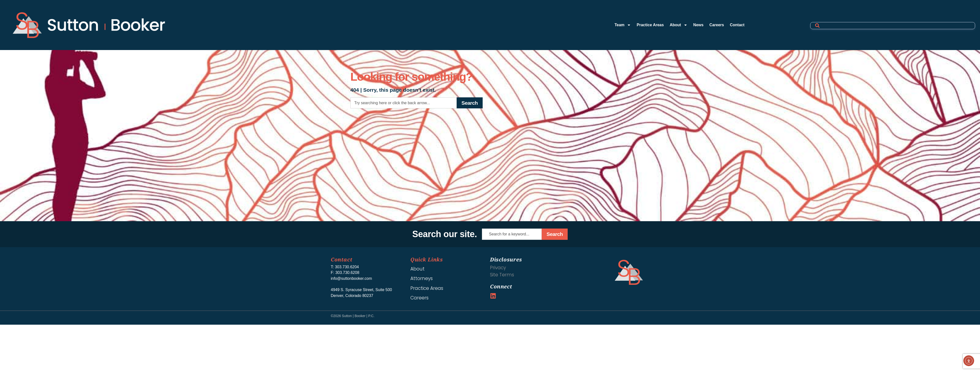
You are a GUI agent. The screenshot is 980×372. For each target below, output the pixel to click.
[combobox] (404, 103)
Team (623, 25)
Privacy (498, 268)
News (698, 25)
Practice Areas (650, 25)
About (678, 25)
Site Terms (502, 275)
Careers (717, 25)
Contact (737, 25)
